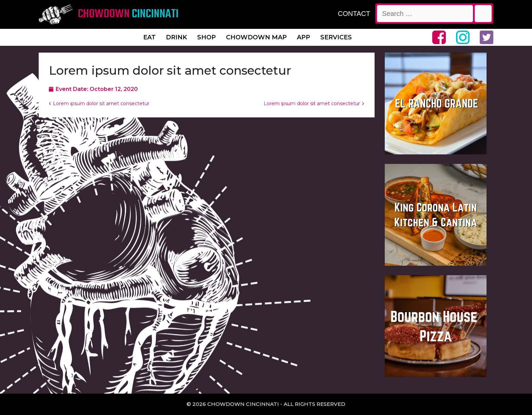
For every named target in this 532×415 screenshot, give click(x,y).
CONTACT (354, 14)
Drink (176, 37)
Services (336, 37)
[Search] (483, 14)
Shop (206, 37)
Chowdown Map (256, 37)
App (303, 37)
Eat (149, 37)
